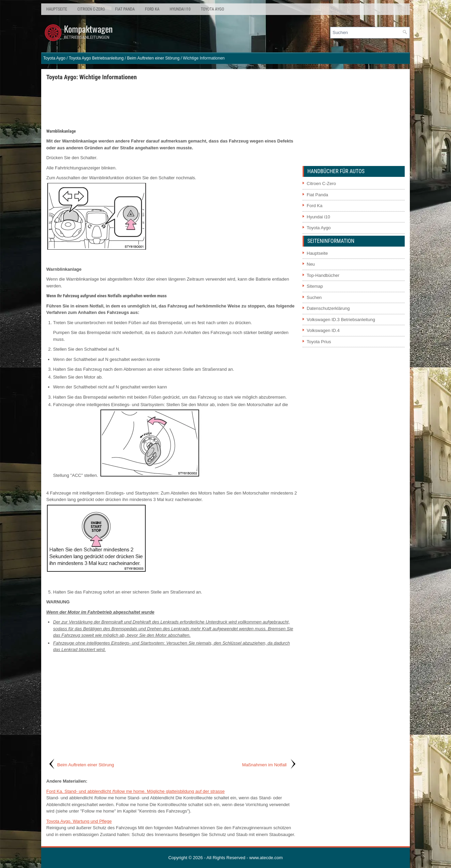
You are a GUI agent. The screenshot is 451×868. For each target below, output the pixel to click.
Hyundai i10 (180, 9)
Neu (311, 264)
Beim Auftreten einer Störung (153, 58)
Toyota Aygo (212, 9)
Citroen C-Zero (91, 9)
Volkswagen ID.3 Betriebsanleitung (341, 320)
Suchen (314, 297)
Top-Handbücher (323, 275)
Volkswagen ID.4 (323, 330)
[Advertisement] (172, 104)
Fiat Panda (125, 9)
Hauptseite (57, 9)
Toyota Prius (319, 342)
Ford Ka (152, 9)
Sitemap (315, 286)
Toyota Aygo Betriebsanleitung (96, 58)
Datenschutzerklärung (328, 308)
